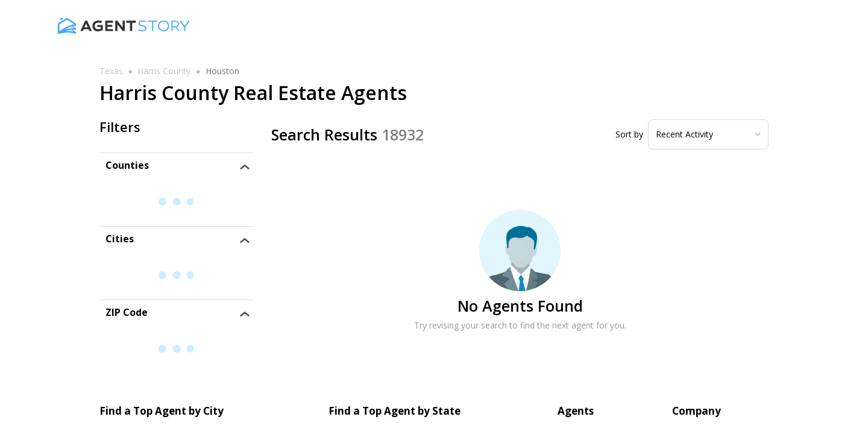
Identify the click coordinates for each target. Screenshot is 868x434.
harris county (164, 71)
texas (111, 71)
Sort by (629, 134)
